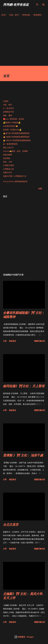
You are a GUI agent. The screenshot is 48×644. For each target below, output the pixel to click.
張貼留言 (13, 341)
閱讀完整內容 (40, 341)
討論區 (6, 101)
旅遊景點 (7, 158)
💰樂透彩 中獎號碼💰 (12, 123)
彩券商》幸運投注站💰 (12, 130)
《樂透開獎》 (37, 15)
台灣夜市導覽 (8, 165)
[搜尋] (37, 5)
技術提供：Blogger (24, 637)
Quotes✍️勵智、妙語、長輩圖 (15, 151)
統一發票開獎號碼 (10, 144)
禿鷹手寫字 (8, 173)
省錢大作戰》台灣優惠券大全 (15, 176)
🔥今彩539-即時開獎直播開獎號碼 (17, 140)
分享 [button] (40, 189)
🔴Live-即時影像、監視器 (14, 119)
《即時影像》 (26, 15)
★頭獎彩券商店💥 (11, 126)
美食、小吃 (8, 162)
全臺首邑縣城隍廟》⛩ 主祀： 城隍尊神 (24, 315)
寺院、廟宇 (8, 105)
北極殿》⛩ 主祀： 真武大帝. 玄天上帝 (23, 596)
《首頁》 (4, 15)
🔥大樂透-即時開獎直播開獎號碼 (16, 137)
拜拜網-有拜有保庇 (16, 5)
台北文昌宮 (11, 524)
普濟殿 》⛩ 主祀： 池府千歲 (23, 455)
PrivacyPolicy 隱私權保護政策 (15, 181)
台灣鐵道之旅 (8, 169)
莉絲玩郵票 (8, 155)
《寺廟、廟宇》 (14, 15)
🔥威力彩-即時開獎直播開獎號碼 (16, 133)
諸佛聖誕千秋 (8, 112)
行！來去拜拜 (8, 108)
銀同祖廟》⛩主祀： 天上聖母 (24, 386)
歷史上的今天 (8, 148)
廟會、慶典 (8, 115)
